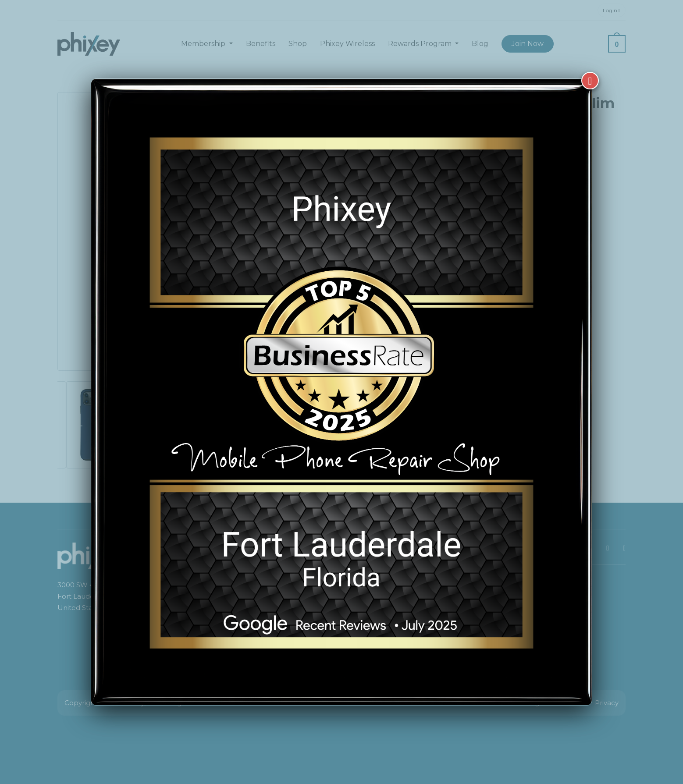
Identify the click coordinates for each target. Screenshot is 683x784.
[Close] (590, 69)
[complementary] (619, 736)
